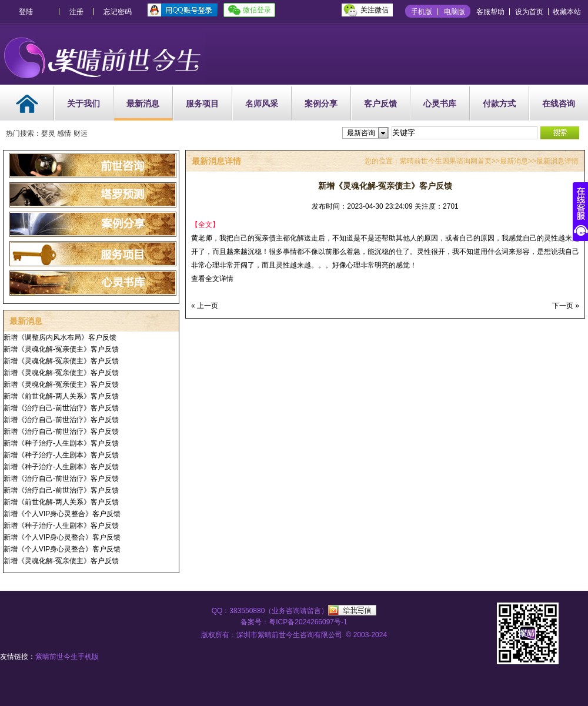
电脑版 (455, 12)
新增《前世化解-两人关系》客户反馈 (61, 396)
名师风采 (262, 103)
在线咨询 (559, 103)
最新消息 (143, 103)
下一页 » (566, 306)
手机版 (422, 12)
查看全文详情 (212, 279)
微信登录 (257, 10)
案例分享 (321, 103)
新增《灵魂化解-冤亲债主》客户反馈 (61, 349)
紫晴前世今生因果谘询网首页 (446, 161)
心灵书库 (440, 103)
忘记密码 (118, 12)
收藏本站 (567, 12)
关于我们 (83, 103)
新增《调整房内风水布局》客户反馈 (60, 337)
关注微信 (375, 10)
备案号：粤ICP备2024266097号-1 (294, 622)
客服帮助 (490, 12)
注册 (76, 12)
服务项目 (202, 103)
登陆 (26, 12)
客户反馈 (380, 103)
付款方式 (499, 103)
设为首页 (529, 12)
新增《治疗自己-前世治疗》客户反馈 (61, 408)
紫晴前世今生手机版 (67, 657)
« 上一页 (205, 306)
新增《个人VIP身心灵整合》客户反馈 (62, 514)
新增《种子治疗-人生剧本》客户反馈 (61, 443)
